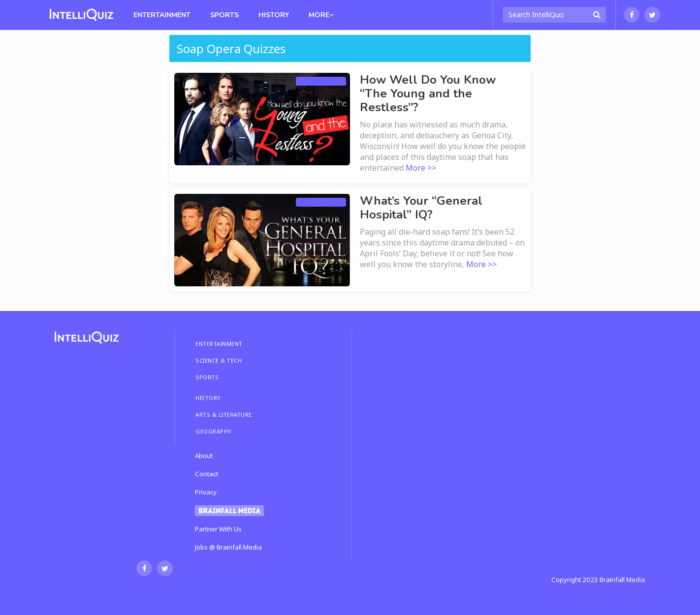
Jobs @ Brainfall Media (228, 547)
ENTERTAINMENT (219, 344)
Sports (224, 15)
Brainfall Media (622, 580)
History (274, 15)
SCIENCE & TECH (219, 360)
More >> (421, 168)
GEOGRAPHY (214, 431)
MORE (321, 15)
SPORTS (207, 377)
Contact (207, 474)
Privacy (206, 492)
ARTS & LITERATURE (224, 415)
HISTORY (208, 398)
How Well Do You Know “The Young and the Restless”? (428, 93)
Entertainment (162, 15)
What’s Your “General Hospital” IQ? (421, 208)
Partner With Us (218, 529)
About (204, 456)
